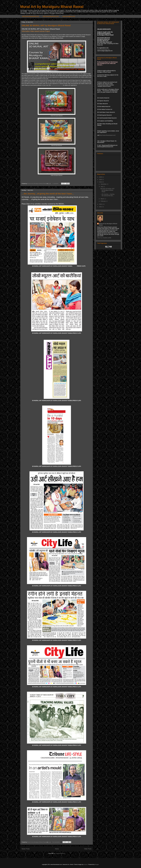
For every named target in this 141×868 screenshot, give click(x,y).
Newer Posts (26, 849)
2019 (101, 177)
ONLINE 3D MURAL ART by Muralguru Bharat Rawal (46, 26)
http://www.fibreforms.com (51, 16)
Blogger (97, 864)
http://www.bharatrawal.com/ (108, 135)
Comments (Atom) (60, 853)
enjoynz (86, 864)
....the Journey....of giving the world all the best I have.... (48, 194)
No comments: (56, 842)
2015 (101, 180)
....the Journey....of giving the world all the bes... (107, 195)
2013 (101, 182)
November (104, 184)
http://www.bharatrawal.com (31, 16)
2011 (101, 207)
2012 (101, 204)
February (103, 201)
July (102, 187)
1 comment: (56, 184)
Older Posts (88, 849)
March (103, 199)
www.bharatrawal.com (57, 85)
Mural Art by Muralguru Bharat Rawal (52, 7)
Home (57, 849)
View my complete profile (104, 238)
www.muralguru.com (69, 16)
